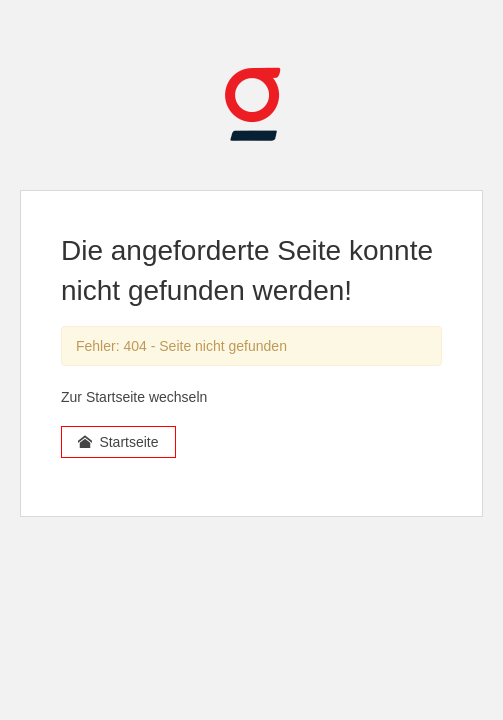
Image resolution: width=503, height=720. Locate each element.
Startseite (118, 442)
